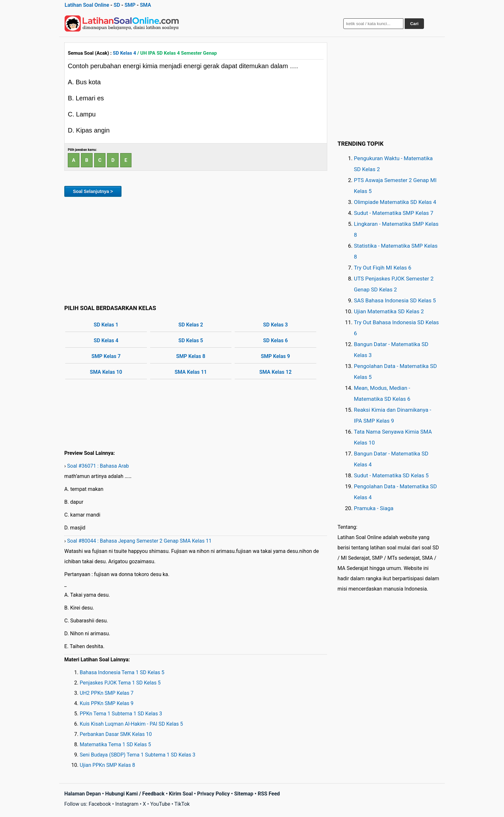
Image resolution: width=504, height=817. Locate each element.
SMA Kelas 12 (275, 372)
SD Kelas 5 (191, 340)
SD (117, 5)
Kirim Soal (181, 794)
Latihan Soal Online (87, 5)
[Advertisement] (196, 250)
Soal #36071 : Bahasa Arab (98, 466)
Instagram (127, 804)
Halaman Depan (83, 794)
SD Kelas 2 (191, 325)
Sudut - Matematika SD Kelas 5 (391, 475)
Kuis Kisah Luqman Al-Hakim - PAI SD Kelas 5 (131, 724)
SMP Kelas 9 (276, 356)
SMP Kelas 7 (106, 356)
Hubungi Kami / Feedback (135, 794)
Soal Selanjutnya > (93, 191)
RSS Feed (269, 794)
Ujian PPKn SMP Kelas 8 (107, 765)
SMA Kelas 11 (191, 372)
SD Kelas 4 (124, 53)
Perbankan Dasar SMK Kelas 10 (116, 734)
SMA (145, 5)
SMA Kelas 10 (106, 372)
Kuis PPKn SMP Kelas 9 (107, 703)
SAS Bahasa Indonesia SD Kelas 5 (395, 300)
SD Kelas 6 (275, 340)
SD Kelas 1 (106, 325)
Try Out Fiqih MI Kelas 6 (383, 268)
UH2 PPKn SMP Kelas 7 (107, 693)
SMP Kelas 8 (191, 356)
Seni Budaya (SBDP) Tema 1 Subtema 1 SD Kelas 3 (138, 755)
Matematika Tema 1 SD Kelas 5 (115, 744)
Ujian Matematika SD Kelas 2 (389, 311)
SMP (130, 5)
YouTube (160, 804)
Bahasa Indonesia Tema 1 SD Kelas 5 (122, 672)
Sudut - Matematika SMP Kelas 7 (394, 213)
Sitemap (244, 794)
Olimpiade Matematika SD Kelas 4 (395, 202)
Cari (414, 24)
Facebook (100, 804)
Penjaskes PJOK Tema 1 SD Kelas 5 (120, 683)
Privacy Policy (213, 794)
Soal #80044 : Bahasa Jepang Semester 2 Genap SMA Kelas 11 (139, 541)
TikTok (182, 804)
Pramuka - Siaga (374, 508)
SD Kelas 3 (275, 325)
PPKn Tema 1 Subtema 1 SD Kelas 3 (121, 714)
